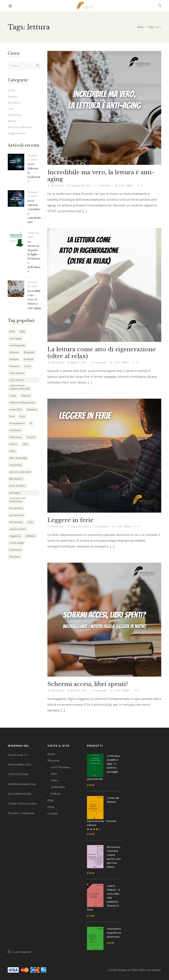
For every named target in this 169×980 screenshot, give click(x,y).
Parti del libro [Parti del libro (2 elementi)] (18, 486)
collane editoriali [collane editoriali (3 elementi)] (19, 389)
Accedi (16, 952)
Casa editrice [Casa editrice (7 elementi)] (17, 373)
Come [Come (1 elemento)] (13, 396)
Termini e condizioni (21, 813)
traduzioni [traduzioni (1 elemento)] (16, 550)
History (13, 97)
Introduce (14, 103)
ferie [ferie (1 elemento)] (22, 416)
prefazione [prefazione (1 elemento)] (16, 501)
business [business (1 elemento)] (14, 366)
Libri (122, 187)
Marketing (14, 115)
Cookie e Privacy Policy (22, 804)
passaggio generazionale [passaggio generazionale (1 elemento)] (18, 493)
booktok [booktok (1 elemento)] (28, 359)
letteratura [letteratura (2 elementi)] (16, 437)
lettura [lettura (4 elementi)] (31, 437)
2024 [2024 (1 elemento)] (22, 332)
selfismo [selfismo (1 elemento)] (30, 536)
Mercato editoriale (20, 127)
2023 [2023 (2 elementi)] (12, 332)
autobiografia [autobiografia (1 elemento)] (17, 345)
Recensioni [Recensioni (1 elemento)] (16, 522)
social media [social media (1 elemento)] (17, 543)
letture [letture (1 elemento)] (13, 444)
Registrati (26, 952)
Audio (12, 90)
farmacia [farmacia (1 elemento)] (32, 409)
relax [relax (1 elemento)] (30, 522)
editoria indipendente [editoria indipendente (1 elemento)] (22, 403)
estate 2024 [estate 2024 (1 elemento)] (16, 409)
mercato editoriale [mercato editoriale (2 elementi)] (20, 472)
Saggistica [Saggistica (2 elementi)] (15, 536)
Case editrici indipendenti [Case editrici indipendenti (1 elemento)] (17, 381)
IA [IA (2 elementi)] (31, 423)
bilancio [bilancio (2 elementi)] (14, 352)
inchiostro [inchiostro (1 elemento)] (15, 430)
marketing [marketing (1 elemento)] (15, 465)
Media (130, 187)
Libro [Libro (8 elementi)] (13, 451)
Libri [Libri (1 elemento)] (25, 444)
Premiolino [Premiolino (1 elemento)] (16, 508)
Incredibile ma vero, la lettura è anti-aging (101, 177)
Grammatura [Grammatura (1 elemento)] (17, 423)
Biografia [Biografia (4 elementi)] (29, 352)
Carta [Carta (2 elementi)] (27, 366)
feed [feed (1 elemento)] (12, 416)
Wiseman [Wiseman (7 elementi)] (15, 557)
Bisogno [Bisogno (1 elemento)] (14, 359)
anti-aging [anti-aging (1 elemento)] (15, 338)
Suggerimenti (17, 133)
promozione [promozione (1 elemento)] (17, 515)
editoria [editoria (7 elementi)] (26, 396)
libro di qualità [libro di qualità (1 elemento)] (18, 458)
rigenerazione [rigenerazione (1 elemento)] (18, 529)
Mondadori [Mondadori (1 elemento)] (16, 479)
